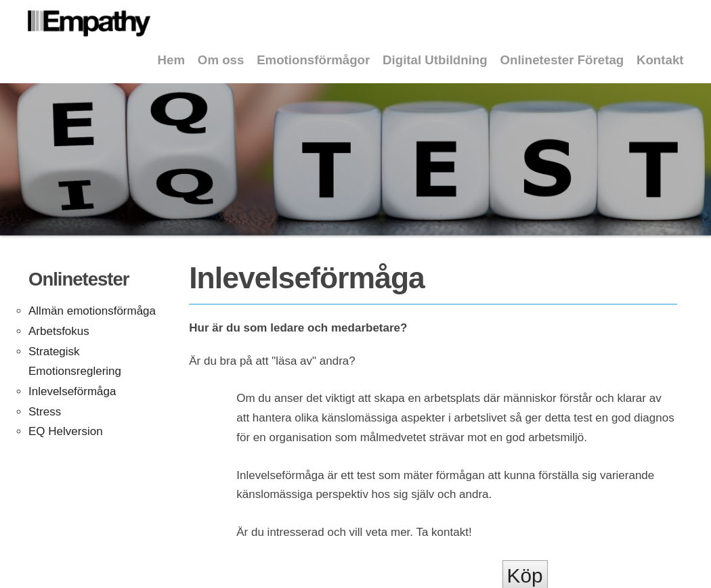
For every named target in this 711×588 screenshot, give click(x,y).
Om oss (221, 60)
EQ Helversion (66, 431)
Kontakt (660, 60)
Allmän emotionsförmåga (92, 311)
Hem (172, 60)
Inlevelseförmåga (72, 391)
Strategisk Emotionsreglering (75, 361)
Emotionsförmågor (313, 60)
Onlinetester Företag (562, 60)
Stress (45, 412)
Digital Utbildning (435, 60)
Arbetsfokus (59, 331)
